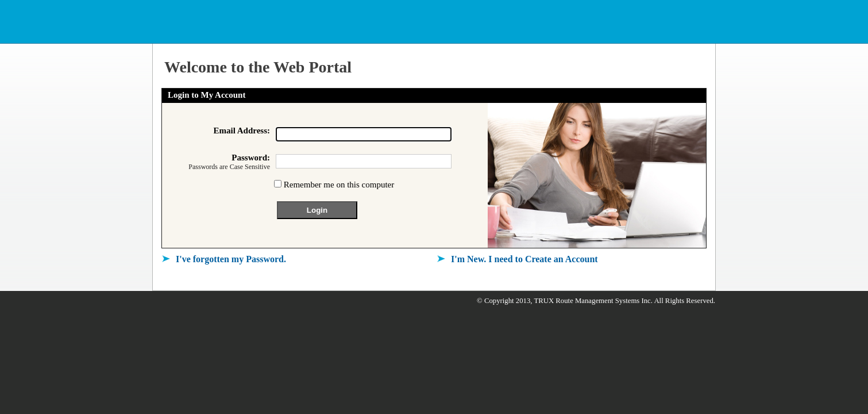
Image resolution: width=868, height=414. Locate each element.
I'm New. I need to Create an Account (524, 259)
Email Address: (242, 131)
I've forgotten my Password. (231, 259)
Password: (216, 162)
